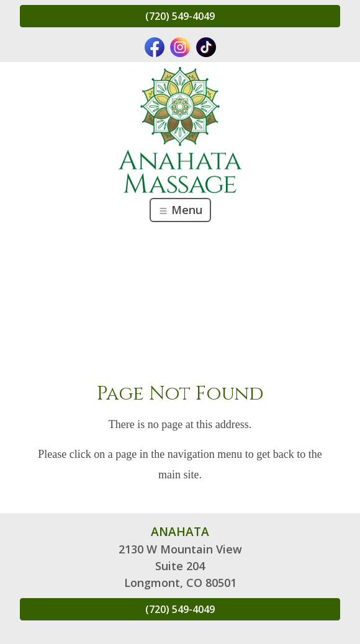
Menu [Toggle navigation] (180, 210)
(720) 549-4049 (180, 16)
